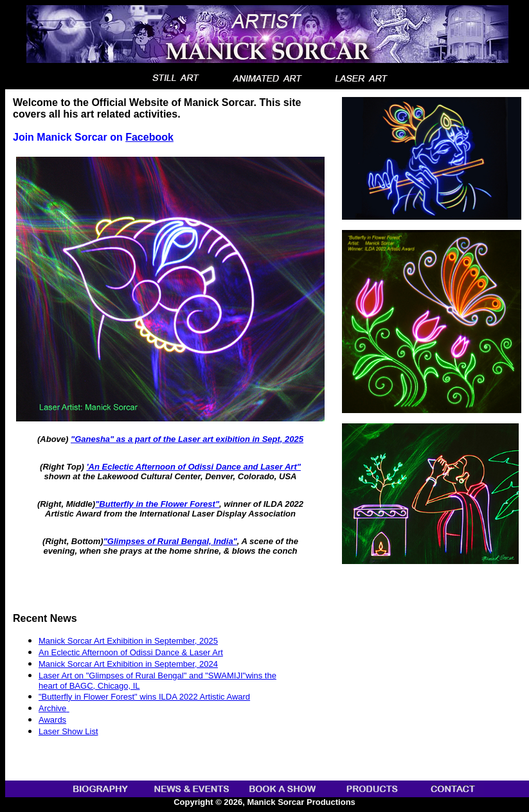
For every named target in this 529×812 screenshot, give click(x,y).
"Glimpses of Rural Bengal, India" (170, 541)
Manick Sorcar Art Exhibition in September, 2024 (128, 664)
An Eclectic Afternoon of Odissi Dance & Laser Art (131, 652)
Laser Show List (68, 731)
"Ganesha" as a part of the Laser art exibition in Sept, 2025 (187, 439)
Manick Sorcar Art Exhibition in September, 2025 (128, 641)
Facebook (149, 137)
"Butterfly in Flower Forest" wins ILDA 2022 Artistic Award (144, 697)
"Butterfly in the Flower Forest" (157, 504)
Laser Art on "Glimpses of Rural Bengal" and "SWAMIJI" (142, 675)
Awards (52, 720)
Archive (52, 708)
